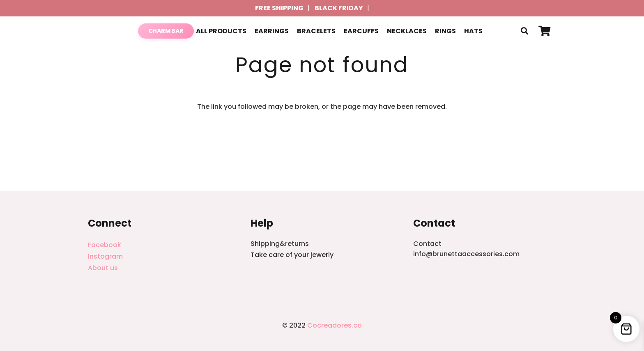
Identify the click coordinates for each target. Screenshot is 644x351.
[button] (524, 31)
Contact (427, 244)
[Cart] (544, 31)
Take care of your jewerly (292, 255)
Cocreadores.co (335, 325)
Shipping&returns (280, 244)
